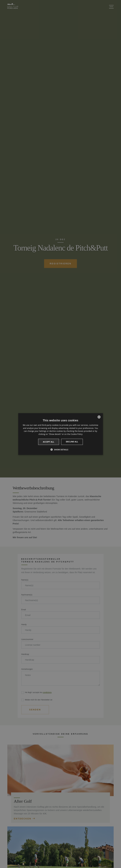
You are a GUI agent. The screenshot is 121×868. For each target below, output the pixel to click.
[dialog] (60, 434)
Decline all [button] (72, 442)
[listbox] (99, 417)
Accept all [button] (49, 442)
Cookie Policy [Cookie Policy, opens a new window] (77, 434)
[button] (61, 450)
